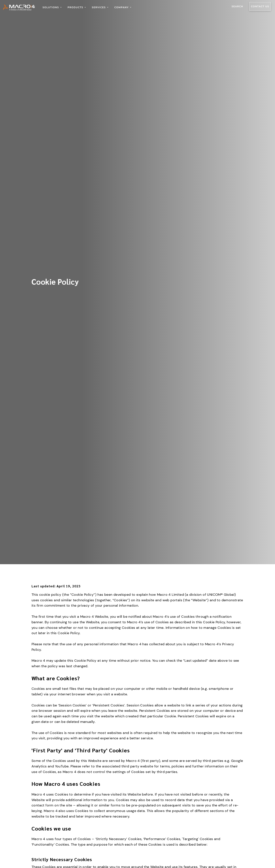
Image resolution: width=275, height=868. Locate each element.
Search (237, 6)
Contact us (260, 6)
